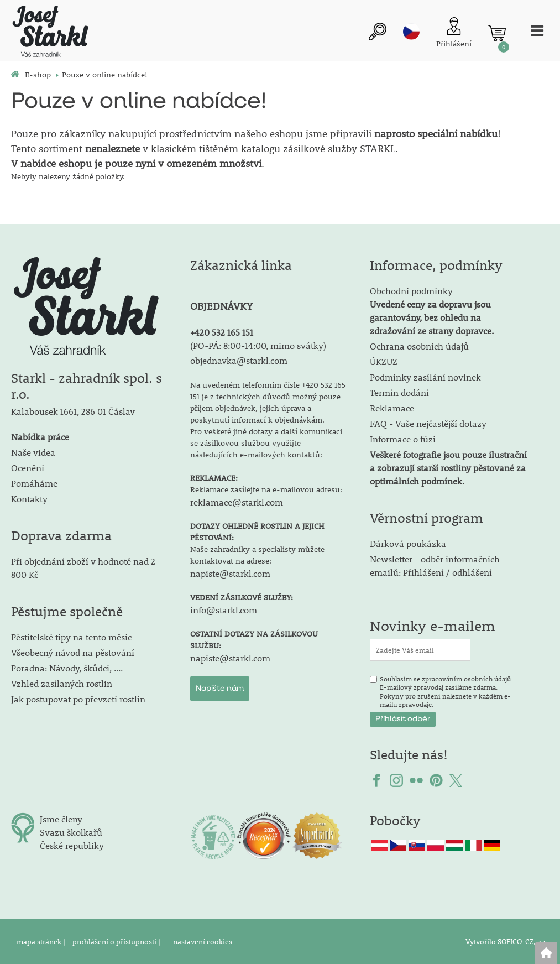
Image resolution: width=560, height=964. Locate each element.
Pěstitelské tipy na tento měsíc (71, 637)
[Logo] (50, 33)
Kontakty (29, 499)
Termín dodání (399, 392)
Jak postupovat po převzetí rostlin (78, 699)
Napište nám (220, 689)
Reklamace (392, 408)
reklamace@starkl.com (237, 502)
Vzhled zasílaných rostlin (62, 683)
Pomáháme (34, 483)
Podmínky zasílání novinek (425, 377)
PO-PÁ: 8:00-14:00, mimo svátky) (260, 345)
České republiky (72, 845)
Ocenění (28, 468)
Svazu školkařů (71, 832)
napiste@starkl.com (230, 573)
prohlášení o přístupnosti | (117, 941)
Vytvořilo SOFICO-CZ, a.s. (507, 941)
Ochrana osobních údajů (419, 346)
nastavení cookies (203, 941)
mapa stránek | (42, 941)
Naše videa (33, 452)
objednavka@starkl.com (239, 360)
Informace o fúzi (403, 439)
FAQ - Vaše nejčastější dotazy (428, 423)
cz (411, 32)
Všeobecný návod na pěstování (73, 652)
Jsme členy (61, 819)
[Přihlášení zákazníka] (454, 33)
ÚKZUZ (384, 361)
